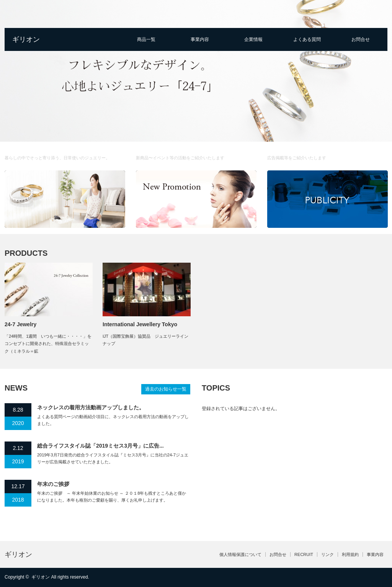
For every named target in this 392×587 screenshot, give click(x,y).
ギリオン (26, 39)
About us (68, 154)
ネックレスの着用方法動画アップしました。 (91, 407)
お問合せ (361, 39)
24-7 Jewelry (20, 324)
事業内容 (200, 39)
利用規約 (350, 554)
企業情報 (253, 39)
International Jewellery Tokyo (140, 324)
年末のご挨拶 (53, 484)
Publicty (327, 154)
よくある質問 (307, 39)
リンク (327, 554)
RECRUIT (304, 554)
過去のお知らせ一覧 (166, 389)
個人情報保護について (240, 554)
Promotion (198, 154)
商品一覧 (146, 39)
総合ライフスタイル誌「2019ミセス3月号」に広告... (100, 446)
